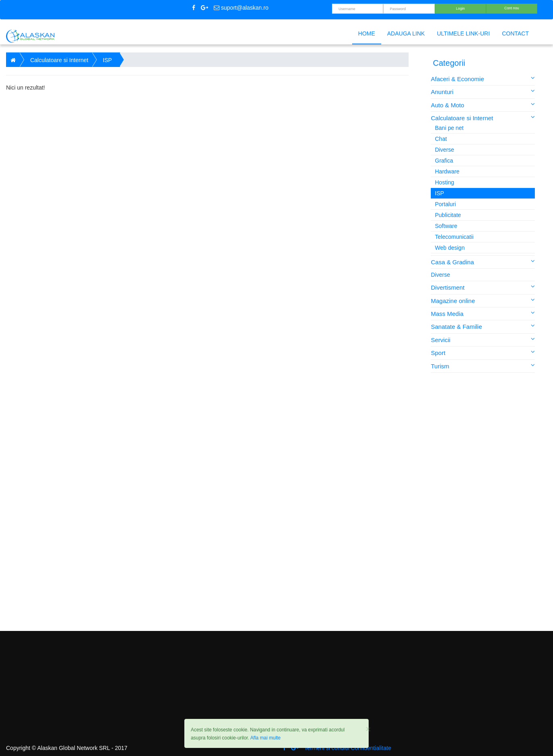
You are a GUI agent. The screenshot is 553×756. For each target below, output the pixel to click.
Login (460, 8)
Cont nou (512, 8)
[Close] (368, 729)
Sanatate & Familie (483, 326)
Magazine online (483, 300)
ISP (439, 193)
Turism (483, 366)
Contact (515, 33)
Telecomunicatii (454, 237)
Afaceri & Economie (483, 78)
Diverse (444, 150)
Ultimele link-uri (463, 33)
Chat (441, 139)
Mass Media (483, 313)
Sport (483, 352)
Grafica (444, 161)
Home (367, 33)
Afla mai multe (265, 738)
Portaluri (445, 204)
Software (446, 226)
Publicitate (448, 215)
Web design (450, 248)
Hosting (444, 182)
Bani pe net (449, 128)
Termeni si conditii (327, 748)
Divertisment (483, 287)
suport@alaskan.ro (241, 8)
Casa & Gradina (483, 262)
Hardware (447, 171)
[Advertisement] (484, 502)
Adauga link (406, 33)
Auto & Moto (483, 105)
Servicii (483, 339)
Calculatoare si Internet (483, 118)
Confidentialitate (371, 748)
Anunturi (483, 91)
